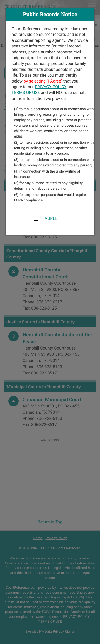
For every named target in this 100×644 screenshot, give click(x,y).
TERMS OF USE (26, 93)
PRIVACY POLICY (51, 87)
